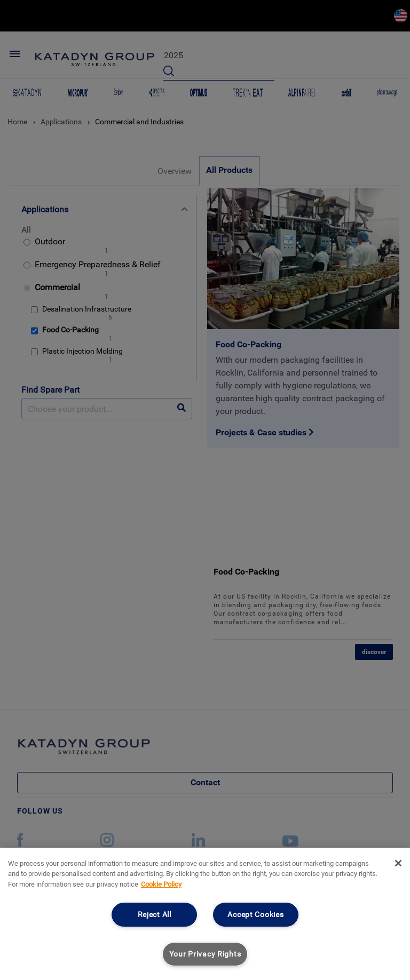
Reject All (155, 915)
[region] (205, 914)
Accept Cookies (255, 915)
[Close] (398, 863)
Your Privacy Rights (205, 954)
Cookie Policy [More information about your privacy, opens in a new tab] (161, 884)
